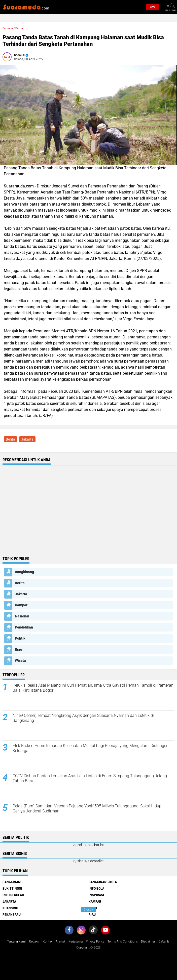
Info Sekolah (13, 895)
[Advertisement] (88, 516)
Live (153, 7)
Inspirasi (96, 895)
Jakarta (27, 439)
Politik (20, 638)
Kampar (21, 605)
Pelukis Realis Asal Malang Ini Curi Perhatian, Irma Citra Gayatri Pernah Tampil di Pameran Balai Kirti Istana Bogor (93, 688)
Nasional (22, 616)
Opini (93, 908)
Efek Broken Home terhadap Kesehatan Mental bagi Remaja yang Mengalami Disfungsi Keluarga (90, 748)
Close (88, 910)
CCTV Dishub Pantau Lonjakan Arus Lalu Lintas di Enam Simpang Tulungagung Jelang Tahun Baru (90, 778)
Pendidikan (24, 627)
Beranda (8, 28)
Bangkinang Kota (103, 882)
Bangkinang (24, 572)
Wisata (20, 660)
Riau (19, 649)
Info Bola (96, 888)
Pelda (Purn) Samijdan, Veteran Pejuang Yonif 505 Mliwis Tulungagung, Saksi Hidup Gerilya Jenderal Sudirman (87, 809)
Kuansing (10, 908)
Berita (19, 28)
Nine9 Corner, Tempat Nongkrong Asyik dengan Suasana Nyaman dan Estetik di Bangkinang (83, 718)
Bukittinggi (12, 888)
